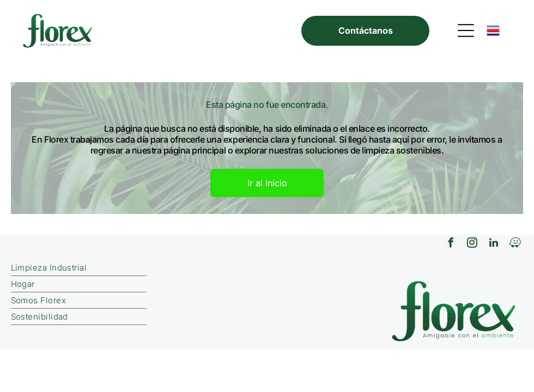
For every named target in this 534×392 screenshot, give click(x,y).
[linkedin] (494, 244)
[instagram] (472, 244)
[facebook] (451, 244)
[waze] (515, 244)
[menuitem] (147, 268)
